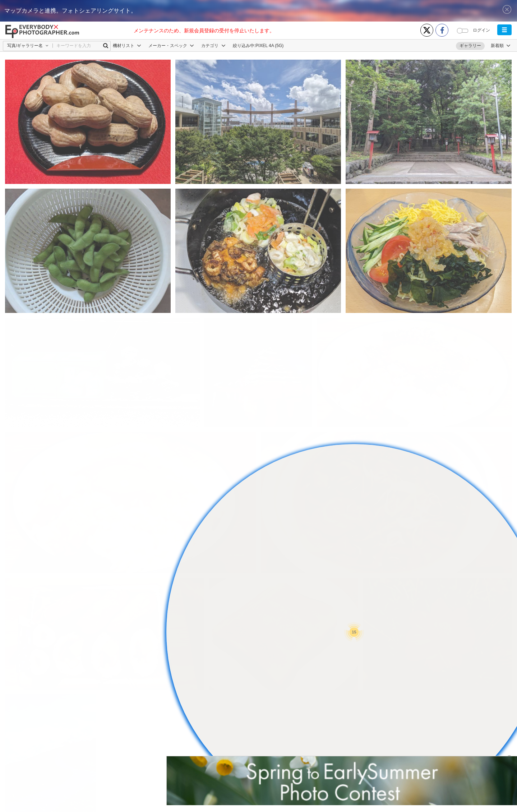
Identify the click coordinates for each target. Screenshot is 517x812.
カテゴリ (213, 46)
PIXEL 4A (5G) (269, 46)
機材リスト (127, 46)
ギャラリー (470, 46)
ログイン (481, 30)
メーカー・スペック (171, 46)
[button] (504, 30)
